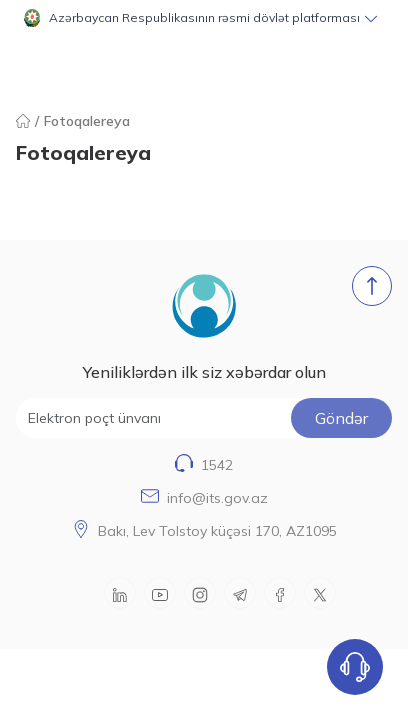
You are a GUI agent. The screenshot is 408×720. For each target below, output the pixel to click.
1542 (217, 465)
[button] (204, 18)
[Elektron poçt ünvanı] (204, 418)
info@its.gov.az (217, 498)
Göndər (341, 418)
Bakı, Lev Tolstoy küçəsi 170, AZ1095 (217, 531)
